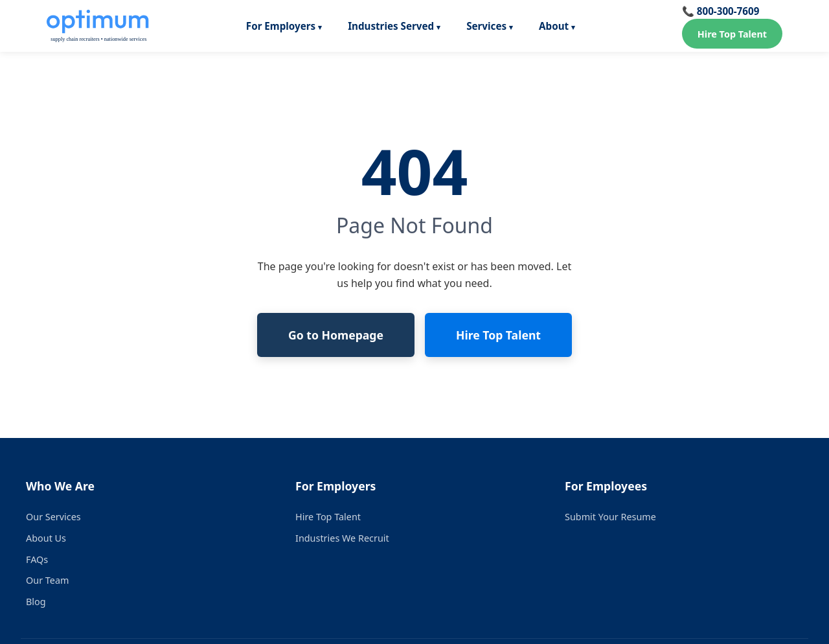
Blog (36, 602)
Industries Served (391, 26)
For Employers (281, 26)
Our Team (47, 580)
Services (486, 26)
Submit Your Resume (610, 517)
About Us (46, 538)
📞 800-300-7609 (721, 11)
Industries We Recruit (342, 538)
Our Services (53, 517)
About (554, 26)
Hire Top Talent (732, 34)
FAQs (37, 559)
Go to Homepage (336, 335)
